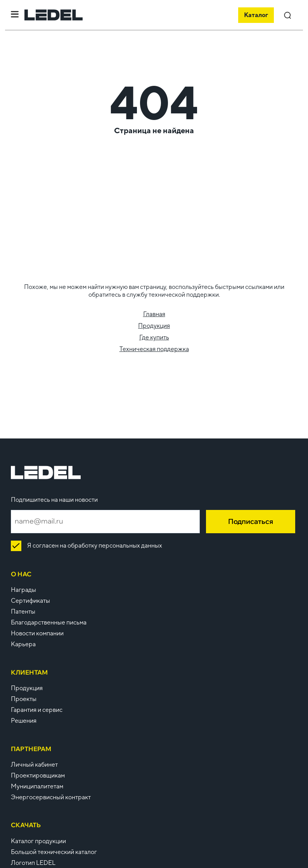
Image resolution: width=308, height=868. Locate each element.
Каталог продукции (38, 841)
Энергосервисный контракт (51, 797)
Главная (154, 314)
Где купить (154, 337)
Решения (24, 721)
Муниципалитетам (37, 786)
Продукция (154, 326)
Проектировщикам (38, 775)
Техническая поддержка (154, 349)
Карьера (23, 644)
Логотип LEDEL (33, 863)
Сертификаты (30, 601)
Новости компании (37, 633)
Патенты (23, 611)
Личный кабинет (34, 765)
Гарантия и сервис (37, 710)
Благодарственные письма (49, 622)
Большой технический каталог (54, 852)
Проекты (24, 699)
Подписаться (251, 521)
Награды (23, 590)
